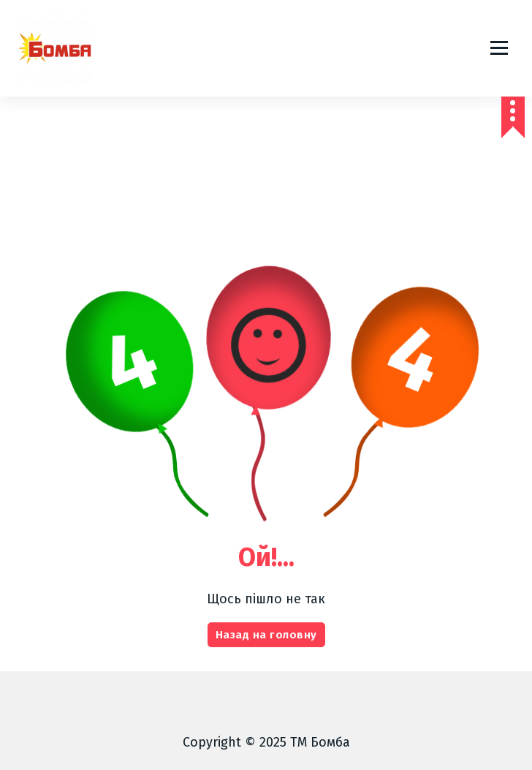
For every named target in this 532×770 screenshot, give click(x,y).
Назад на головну (266, 659)
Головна (197, 163)
